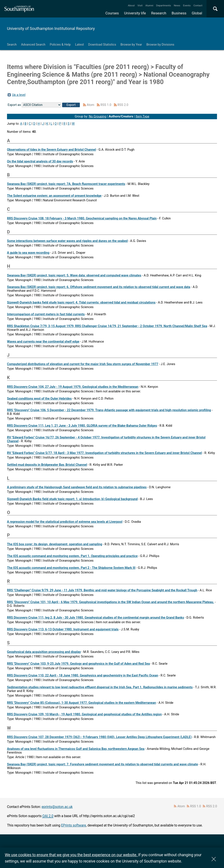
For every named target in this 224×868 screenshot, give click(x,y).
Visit (140, 5)
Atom (90, 105)
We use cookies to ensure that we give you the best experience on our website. (71, 855)
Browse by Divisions (160, 45)
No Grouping (98, 116)
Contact (198, 5)
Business (179, 13)
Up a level (19, 95)
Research (159, 13)
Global (197, 13)
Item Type (143, 116)
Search (12, 45)
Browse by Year (131, 45)
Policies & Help (60, 45)
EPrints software (73, 825)
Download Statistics (102, 45)
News (177, 5)
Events (187, 5)
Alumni (149, 5)
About (131, 5)
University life (135, 13)
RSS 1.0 (106, 105)
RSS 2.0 (123, 105)
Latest (79, 45)
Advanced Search (33, 45)
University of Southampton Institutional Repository (51, 28)
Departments (164, 5)
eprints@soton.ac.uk (57, 807)
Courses (112, 13)
